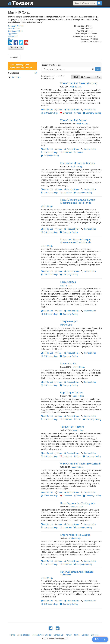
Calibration (13, 36)
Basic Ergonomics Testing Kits (78, 503)
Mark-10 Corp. (76, 87)
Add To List (17, 47)
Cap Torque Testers (72, 393)
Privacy (68, 635)
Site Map (95, 635)
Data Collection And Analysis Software (77, 573)
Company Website (16, 26)
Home (12, 635)
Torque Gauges (69, 321)
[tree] (23, 77)
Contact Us (58, 635)
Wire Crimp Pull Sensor (74, 120)
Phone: (77, 26)
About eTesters (24, 635)
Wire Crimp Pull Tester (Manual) (79, 83)
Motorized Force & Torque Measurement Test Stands (76, 241)
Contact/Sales (14, 28)
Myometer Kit (68, 363)
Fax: (79, 31)
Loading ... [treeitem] (16, 77)
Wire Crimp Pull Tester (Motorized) (80, 464)
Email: (78, 34)
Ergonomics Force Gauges (75, 535)
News (11, 39)
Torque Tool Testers (72, 427)
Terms (77, 635)
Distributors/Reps (16, 31)
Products (14, 57)
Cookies (85, 635)
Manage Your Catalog (42, 635)
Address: (77, 36)
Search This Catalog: (51, 65)
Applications (13, 34)
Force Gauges (68, 282)
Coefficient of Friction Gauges (77, 163)
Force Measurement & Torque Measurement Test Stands (78, 201)
